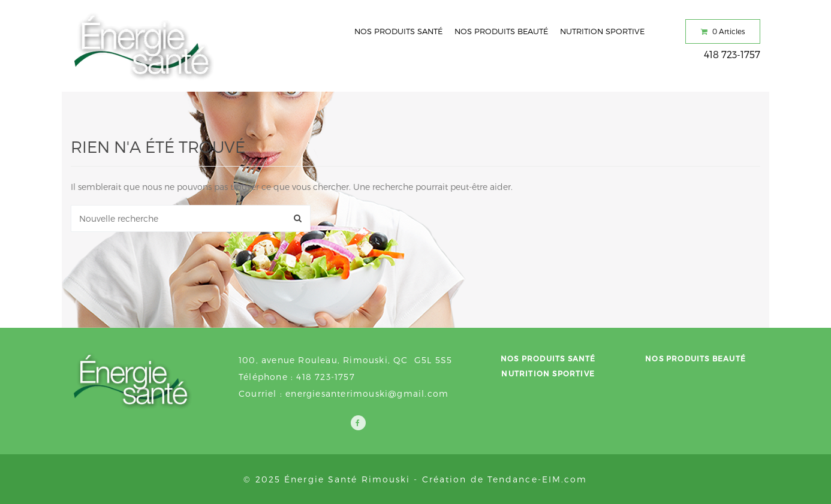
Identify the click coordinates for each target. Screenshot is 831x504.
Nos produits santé (398, 31)
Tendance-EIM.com (538, 479)
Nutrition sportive (602, 31)
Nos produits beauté (501, 31)
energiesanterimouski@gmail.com (367, 393)
